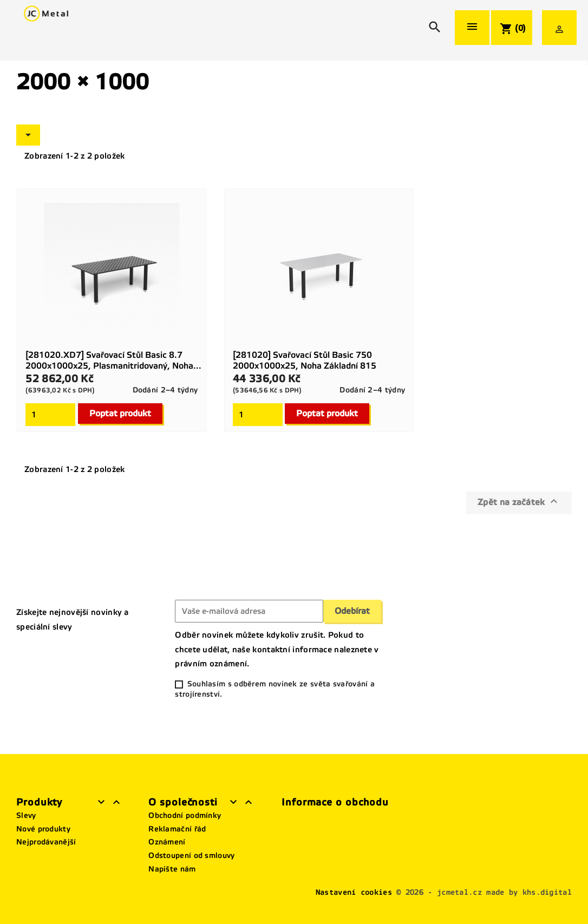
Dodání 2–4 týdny (165, 390)
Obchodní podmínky (185, 815)
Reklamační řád (177, 829)
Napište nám (172, 869)
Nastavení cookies (354, 892)
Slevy (26, 815)
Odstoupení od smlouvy (191, 856)
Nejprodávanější (46, 842)
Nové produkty (43, 829)
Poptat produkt (120, 413)
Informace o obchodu (335, 802)
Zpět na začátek (519, 501)
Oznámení (167, 842)
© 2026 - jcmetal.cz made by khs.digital (484, 892)
